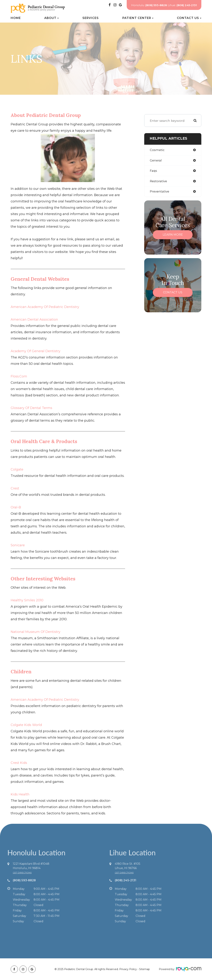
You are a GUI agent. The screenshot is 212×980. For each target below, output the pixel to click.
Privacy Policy (128, 969)
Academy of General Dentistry (36, 351)
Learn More (173, 236)
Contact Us (173, 293)
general (156, 161)
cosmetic (157, 150)
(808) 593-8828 (15, 880)
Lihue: (182, 5)
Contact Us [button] (189, 18)
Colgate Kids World (26, 725)
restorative (159, 182)
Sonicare (18, 545)
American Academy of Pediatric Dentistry (45, 307)
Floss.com (19, 376)
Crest (15, 488)
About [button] (52, 18)
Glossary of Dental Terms (31, 408)
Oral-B (16, 507)
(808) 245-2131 (135, 880)
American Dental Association (34, 320)
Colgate (17, 469)
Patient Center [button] (138, 18)
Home (16, 18)
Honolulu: (149, 5)
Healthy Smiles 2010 (27, 600)
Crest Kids (19, 763)
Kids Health (20, 794)
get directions (13, 873)
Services (91, 18)
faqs (154, 171)
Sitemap (144, 969)
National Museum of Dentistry (36, 632)
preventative (160, 192)
